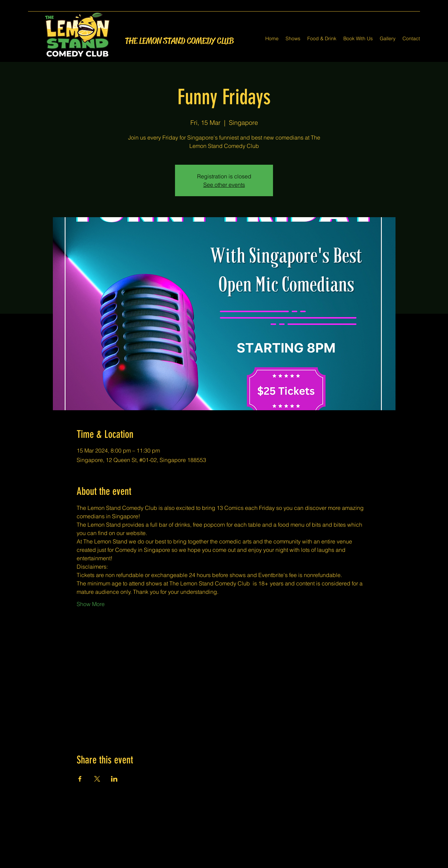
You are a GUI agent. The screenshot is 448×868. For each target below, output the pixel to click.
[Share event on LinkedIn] (114, 779)
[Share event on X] (97, 779)
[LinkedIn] (234, 864)
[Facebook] (213, 864)
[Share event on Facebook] (80, 779)
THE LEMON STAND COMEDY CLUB (179, 41)
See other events (224, 185)
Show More (91, 604)
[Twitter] (224, 864)
